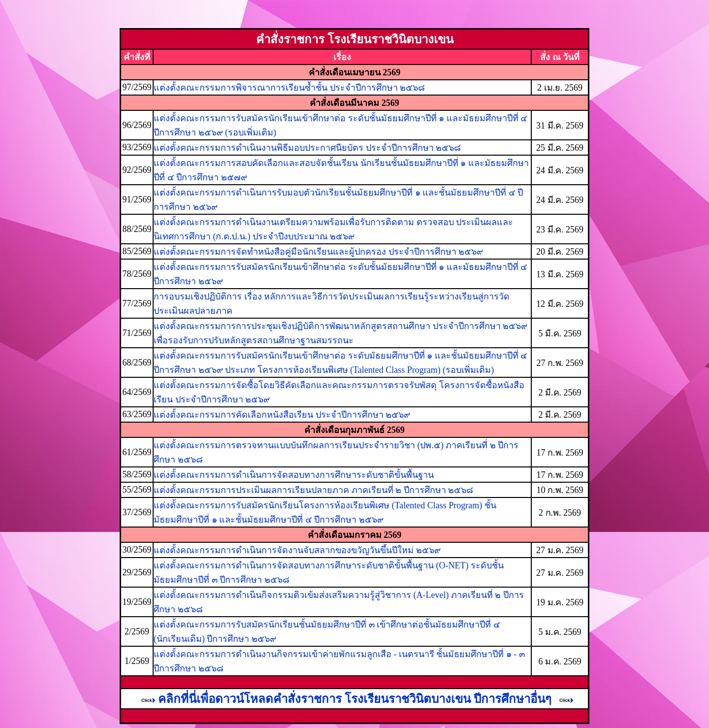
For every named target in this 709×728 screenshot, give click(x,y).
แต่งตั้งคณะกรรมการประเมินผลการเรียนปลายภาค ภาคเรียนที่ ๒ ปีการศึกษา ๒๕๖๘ (313, 490)
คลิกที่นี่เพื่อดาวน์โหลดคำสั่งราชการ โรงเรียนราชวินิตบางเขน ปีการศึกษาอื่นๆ (345, 699)
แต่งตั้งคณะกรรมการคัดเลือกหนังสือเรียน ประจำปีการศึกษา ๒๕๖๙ (282, 415)
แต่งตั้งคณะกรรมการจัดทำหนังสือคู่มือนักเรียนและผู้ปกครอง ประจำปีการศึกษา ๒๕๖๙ (318, 252)
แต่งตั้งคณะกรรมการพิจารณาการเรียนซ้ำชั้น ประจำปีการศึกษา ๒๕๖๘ (289, 88)
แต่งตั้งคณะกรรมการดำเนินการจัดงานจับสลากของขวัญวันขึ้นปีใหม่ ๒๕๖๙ (297, 550)
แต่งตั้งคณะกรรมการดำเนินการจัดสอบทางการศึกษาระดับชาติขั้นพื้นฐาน (294, 475)
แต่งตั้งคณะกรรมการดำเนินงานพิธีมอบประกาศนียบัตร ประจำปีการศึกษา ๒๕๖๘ (307, 148)
